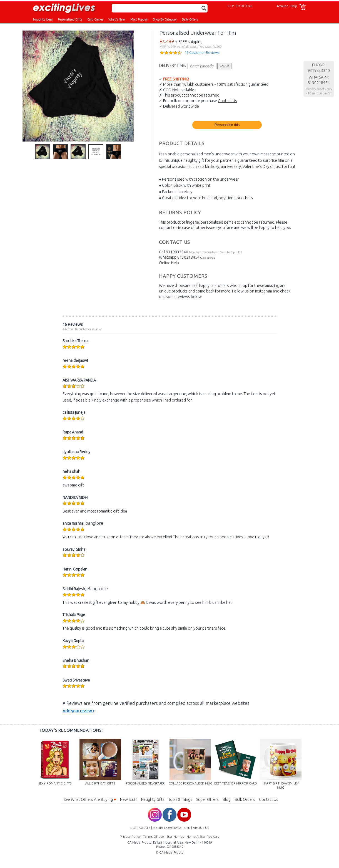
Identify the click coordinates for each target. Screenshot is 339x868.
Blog (227, 799)
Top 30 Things (180, 799)
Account (282, 6)
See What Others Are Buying (90, 799)
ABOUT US (201, 828)
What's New (117, 19)
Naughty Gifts (153, 799)
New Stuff (129, 799)
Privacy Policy (130, 837)
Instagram (264, 291)
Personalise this (227, 125)
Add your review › (78, 711)
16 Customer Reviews (202, 52)
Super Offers (207, 799)
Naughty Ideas (43, 19)
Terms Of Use (154, 837)
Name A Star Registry (203, 837)
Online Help (169, 263)
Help (294, 6)
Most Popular (139, 19)
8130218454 (188, 257)
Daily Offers (190, 19)
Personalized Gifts (70, 19)
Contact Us (227, 101)
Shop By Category (165, 19)
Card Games (95, 19)
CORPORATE (140, 828)
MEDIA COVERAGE (167, 828)
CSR (187, 828)
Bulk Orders (245, 799)
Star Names (175, 837)
